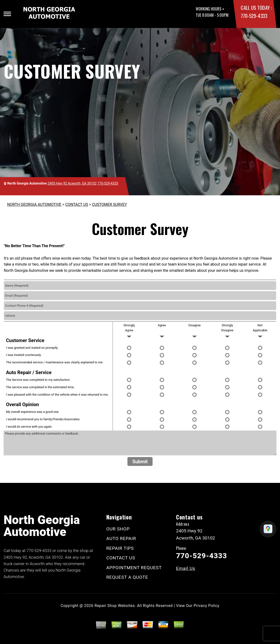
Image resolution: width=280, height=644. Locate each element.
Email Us (186, 568)
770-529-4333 (254, 16)
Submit (140, 462)
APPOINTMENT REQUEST (134, 568)
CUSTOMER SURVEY (109, 205)
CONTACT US (77, 205)
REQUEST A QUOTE (127, 577)
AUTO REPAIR (121, 538)
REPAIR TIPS (120, 548)
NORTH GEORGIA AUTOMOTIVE (34, 205)
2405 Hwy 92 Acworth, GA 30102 (72, 183)
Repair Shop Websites (115, 606)
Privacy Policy (207, 606)
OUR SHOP (118, 529)
